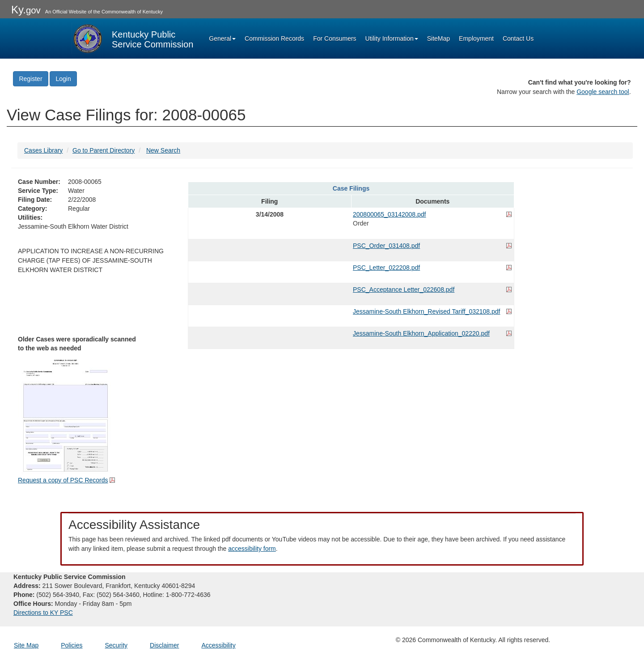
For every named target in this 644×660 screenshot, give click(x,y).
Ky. (26, 10)
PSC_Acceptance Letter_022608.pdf (404, 290)
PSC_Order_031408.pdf (386, 246)
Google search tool (603, 92)
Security (117, 645)
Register (30, 79)
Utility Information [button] (392, 38)
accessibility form (252, 549)
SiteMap (439, 38)
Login (63, 79)
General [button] (222, 38)
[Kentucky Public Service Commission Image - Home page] (132, 38)
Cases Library (43, 150)
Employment (476, 38)
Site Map (26, 645)
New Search (163, 150)
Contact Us (518, 38)
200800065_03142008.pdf (390, 214)
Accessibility (218, 645)
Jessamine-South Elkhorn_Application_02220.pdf (421, 333)
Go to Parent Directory (104, 150)
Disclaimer (164, 645)
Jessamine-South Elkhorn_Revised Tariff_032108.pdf (426, 311)
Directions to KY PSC (43, 613)
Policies (72, 645)
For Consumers (335, 38)
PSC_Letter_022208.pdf (386, 268)
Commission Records (274, 38)
